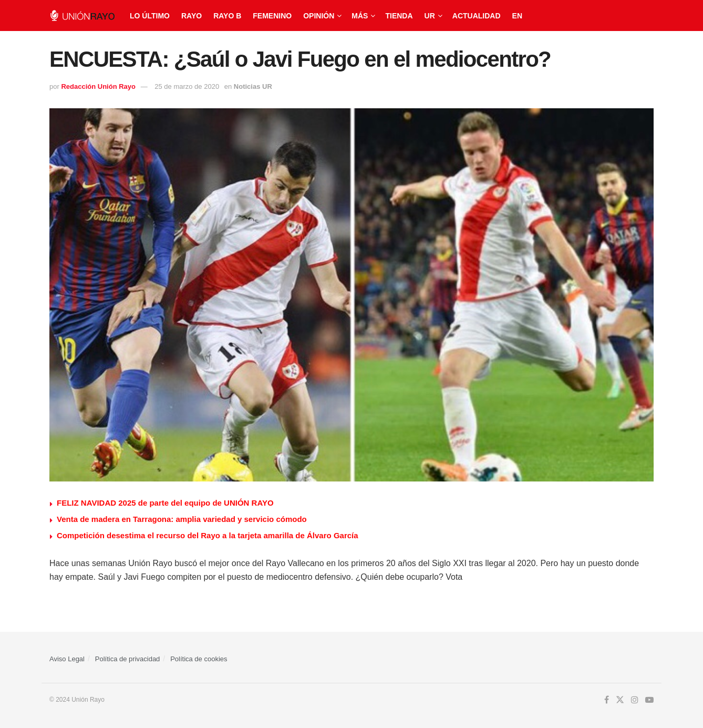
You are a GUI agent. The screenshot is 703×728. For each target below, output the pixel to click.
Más (360, 16)
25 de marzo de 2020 (187, 86)
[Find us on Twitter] (620, 700)
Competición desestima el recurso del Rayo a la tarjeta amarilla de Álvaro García (208, 535)
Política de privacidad (128, 659)
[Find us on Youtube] (649, 700)
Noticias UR (253, 86)
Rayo (192, 16)
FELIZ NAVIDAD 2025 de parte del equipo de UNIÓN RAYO (165, 503)
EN (517, 16)
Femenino (272, 16)
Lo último (150, 16)
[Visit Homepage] (82, 16)
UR (430, 16)
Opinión (319, 16)
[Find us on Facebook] (607, 700)
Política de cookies (199, 659)
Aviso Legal (67, 659)
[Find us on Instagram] (635, 700)
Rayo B (227, 16)
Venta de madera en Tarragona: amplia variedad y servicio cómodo (182, 519)
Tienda (399, 16)
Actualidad (477, 16)
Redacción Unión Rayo (98, 86)
